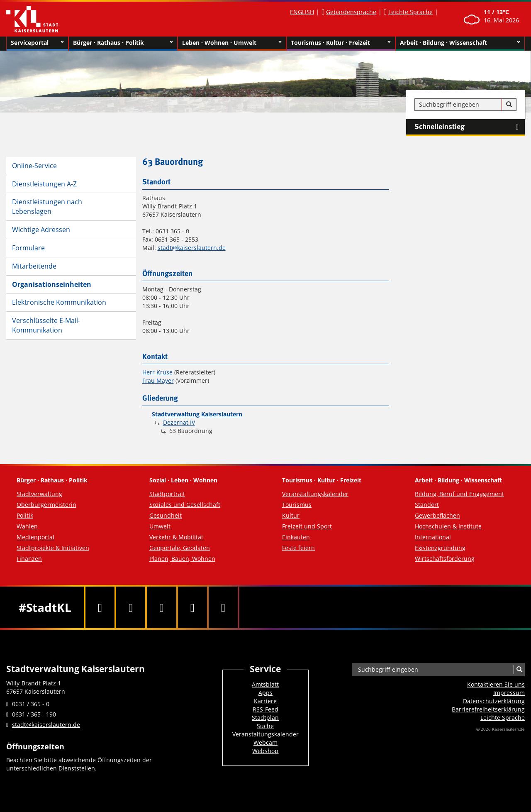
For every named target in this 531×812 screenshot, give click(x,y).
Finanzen (29, 559)
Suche (265, 726)
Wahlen (27, 526)
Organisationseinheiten (52, 284)
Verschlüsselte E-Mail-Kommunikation (46, 325)
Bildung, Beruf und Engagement (459, 494)
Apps (265, 693)
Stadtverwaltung (39, 494)
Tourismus (297, 505)
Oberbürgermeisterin (46, 505)
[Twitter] (131, 607)
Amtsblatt (265, 684)
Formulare (28, 248)
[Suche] (509, 105)
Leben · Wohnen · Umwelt (232, 43)
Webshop (265, 751)
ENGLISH (302, 12)
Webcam (265, 742)
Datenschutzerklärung (494, 701)
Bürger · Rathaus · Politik (123, 43)
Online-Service (34, 166)
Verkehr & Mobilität (176, 537)
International (433, 537)
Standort (427, 505)
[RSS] (223, 607)
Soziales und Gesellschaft (185, 505)
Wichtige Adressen (41, 230)
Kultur (291, 515)
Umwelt (160, 526)
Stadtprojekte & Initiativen (53, 548)
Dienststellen (77, 768)
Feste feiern (298, 548)
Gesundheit (166, 515)
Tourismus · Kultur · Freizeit (341, 43)
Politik (25, 515)
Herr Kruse (157, 372)
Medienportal (35, 537)
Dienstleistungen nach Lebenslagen (47, 207)
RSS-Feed (265, 709)
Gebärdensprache (351, 12)
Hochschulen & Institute (448, 526)
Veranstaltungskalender (315, 494)
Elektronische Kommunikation (59, 302)
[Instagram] (192, 607)
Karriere (265, 701)
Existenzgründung (440, 548)
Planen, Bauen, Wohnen (182, 559)
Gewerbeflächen (437, 515)
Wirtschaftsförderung (445, 559)
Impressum (509, 693)
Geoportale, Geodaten (180, 548)
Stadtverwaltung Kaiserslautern (197, 414)
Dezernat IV (179, 422)
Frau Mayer (158, 380)
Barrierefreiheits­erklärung (488, 709)
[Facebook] (100, 607)
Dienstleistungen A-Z (44, 184)
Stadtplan (265, 718)
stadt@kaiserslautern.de (192, 248)
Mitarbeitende (34, 266)
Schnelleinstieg (470, 127)
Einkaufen (296, 537)
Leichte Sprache (410, 12)
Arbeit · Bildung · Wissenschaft (460, 43)
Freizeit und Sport (307, 526)
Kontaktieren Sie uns (496, 684)
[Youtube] (161, 607)
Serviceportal (37, 43)
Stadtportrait (167, 494)
